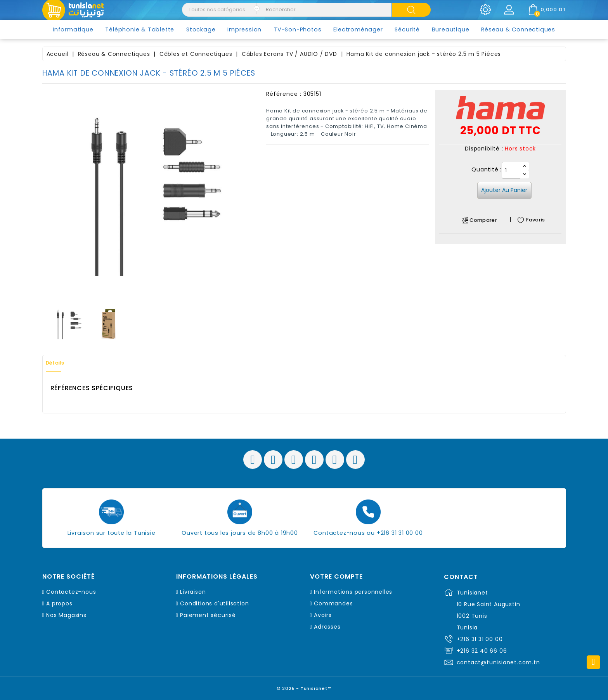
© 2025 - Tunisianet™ (304, 686)
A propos (59, 603)
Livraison (193, 592)
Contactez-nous (71, 592)
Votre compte (336, 577)
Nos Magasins (66, 615)
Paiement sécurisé (208, 615)
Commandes (333, 603)
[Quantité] (511, 170)
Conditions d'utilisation (214, 603)
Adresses (327, 627)
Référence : (284, 94)
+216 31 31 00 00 (480, 639)
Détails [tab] (59, 363)
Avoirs (323, 615)
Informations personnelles (353, 592)
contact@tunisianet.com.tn (498, 662)
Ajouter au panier (504, 190)
